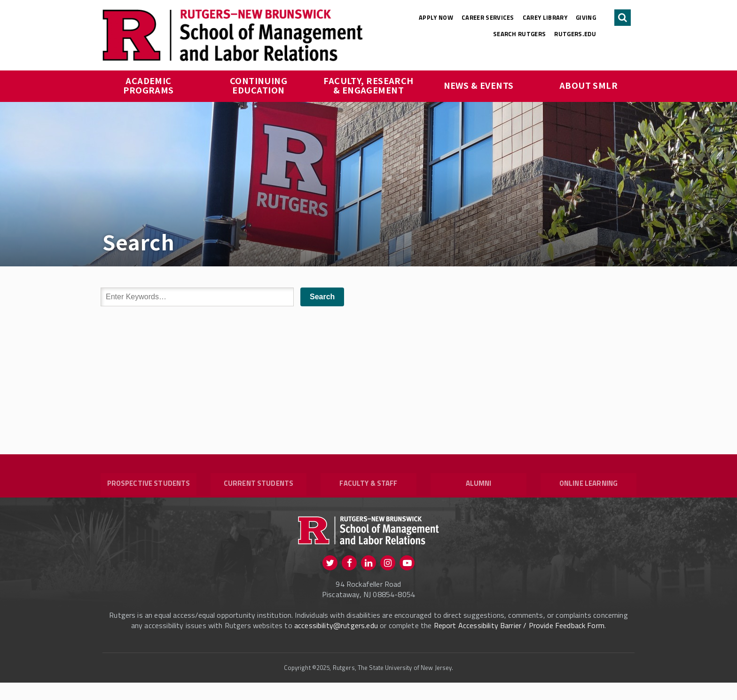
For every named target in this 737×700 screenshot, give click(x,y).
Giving (586, 17)
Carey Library (545, 17)
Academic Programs (149, 85)
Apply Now (436, 17)
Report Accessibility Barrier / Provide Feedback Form (519, 643)
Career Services (488, 17)
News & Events (479, 85)
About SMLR (589, 85)
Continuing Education (260, 85)
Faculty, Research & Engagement (369, 85)
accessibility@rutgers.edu (336, 643)
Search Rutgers (520, 34)
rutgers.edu (575, 34)
